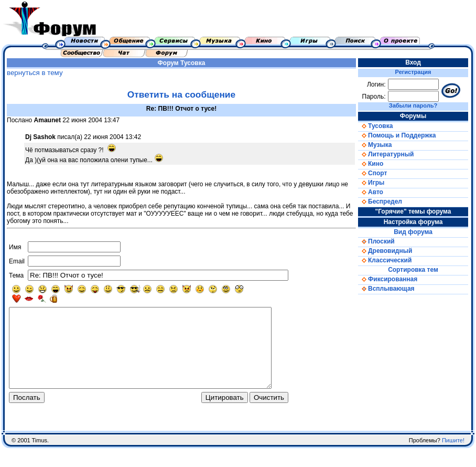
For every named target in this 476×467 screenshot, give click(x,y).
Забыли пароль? (413, 105)
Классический (385, 260)
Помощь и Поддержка (397, 135)
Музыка (375, 145)
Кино (371, 164)
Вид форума (413, 232)
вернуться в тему (35, 73)
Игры (371, 183)
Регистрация (413, 72)
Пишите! (453, 459)
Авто (371, 192)
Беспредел (380, 201)
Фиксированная (388, 279)
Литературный (386, 154)
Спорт (372, 173)
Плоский (376, 241)
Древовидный (385, 251)
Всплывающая (386, 289)
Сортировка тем (413, 270)
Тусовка (193, 63)
